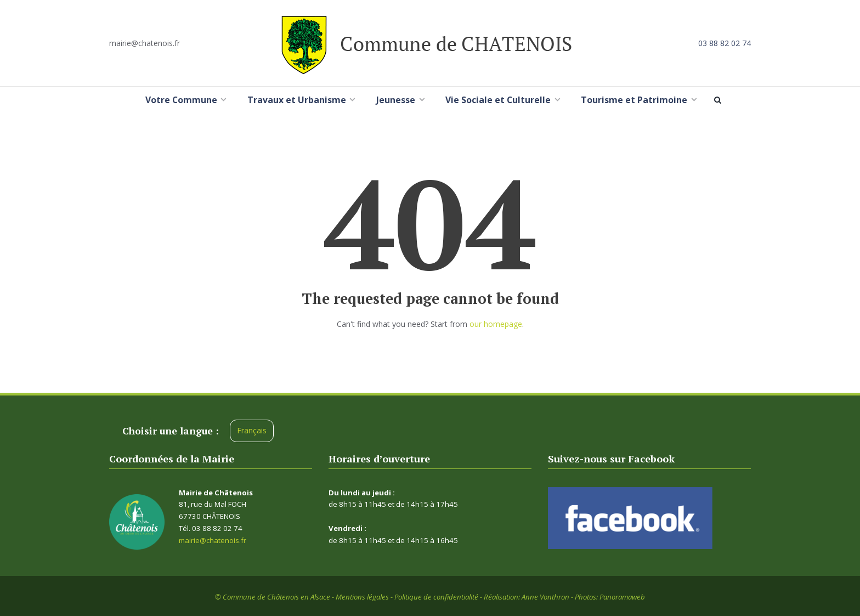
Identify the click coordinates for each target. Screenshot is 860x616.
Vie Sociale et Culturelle (498, 100)
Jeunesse (396, 100)
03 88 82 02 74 (725, 43)
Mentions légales (362, 597)
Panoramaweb (622, 597)
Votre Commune (181, 100)
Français (252, 430)
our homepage (496, 324)
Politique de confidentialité (436, 597)
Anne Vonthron (545, 597)
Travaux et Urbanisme (297, 100)
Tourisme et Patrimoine (634, 100)
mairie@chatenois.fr (145, 43)
